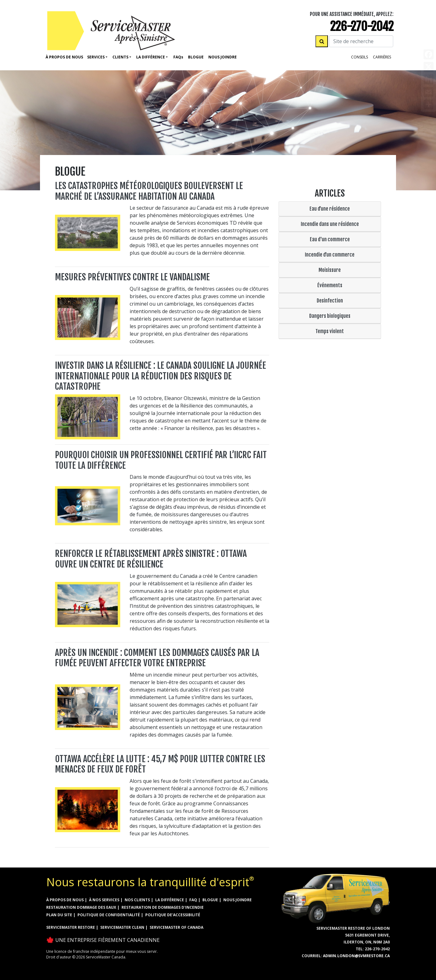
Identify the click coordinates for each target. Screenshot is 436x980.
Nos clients (137, 900)
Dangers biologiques (330, 316)
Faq (178, 57)
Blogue (196, 57)
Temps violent (330, 331)
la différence (170, 900)
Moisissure (330, 270)
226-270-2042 (362, 26)
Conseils (359, 57)
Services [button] (96, 57)
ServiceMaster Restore (71, 927)
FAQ (193, 900)
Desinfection (330, 301)
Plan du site (59, 915)
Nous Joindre (223, 57)
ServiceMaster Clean (122, 927)
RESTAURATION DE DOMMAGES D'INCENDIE (163, 907)
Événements (330, 285)
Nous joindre (238, 900)
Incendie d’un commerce (330, 255)
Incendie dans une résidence (330, 224)
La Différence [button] (151, 57)
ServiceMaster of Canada (176, 927)
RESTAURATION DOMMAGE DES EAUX (81, 907)
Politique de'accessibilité (173, 915)
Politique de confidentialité (109, 915)
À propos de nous (64, 57)
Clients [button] (120, 57)
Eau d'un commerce (330, 239)
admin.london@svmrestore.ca (356, 956)
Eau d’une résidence (330, 209)
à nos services (104, 900)
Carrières (382, 57)
